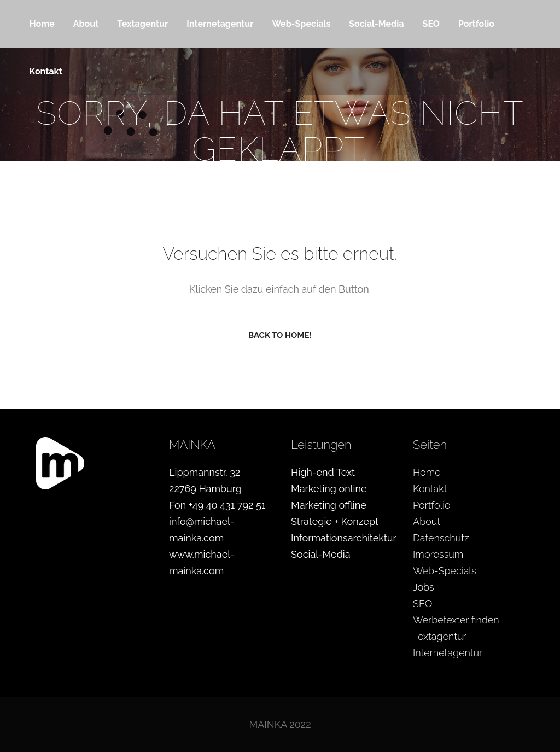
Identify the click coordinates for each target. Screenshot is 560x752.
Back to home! (280, 335)
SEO (422, 604)
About (427, 521)
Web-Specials (445, 571)
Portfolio (432, 505)
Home (427, 472)
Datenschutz (441, 538)
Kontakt (430, 489)
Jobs (424, 587)
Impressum (438, 554)
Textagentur (440, 636)
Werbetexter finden (456, 620)
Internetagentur (448, 653)
